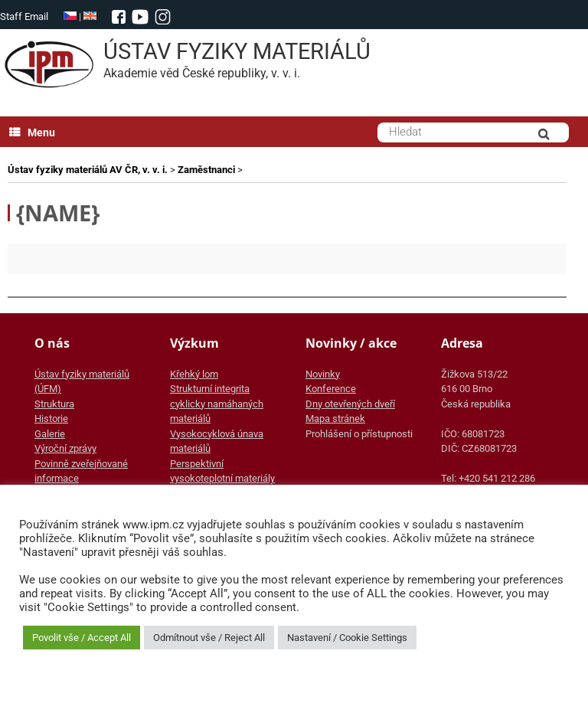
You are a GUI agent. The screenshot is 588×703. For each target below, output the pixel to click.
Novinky (323, 374)
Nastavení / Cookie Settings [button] (347, 638)
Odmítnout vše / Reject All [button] (209, 638)
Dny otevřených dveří (350, 404)
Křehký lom (194, 374)
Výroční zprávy (65, 448)
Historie (51, 419)
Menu (32, 132)
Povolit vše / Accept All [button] (82, 638)
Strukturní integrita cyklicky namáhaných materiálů (217, 404)
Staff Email (24, 16)
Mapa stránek (335, 419)
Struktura (54, 404)
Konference (331, 389)
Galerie (50, 434)
